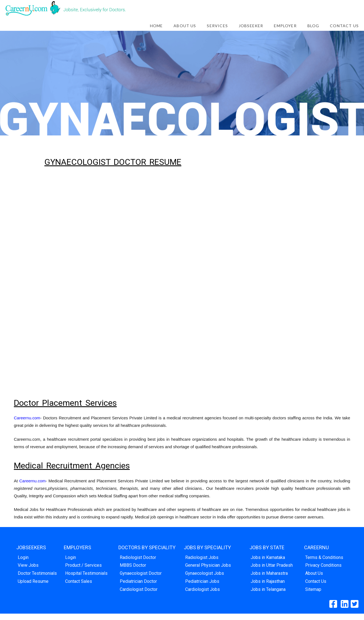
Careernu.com (27, 418)
